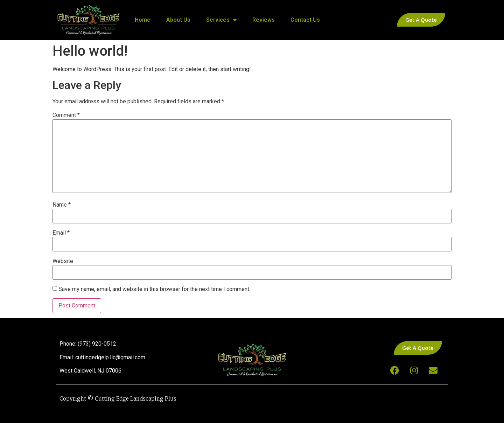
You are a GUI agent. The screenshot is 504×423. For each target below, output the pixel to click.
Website (63, 261)
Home (143, 20)
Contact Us (305, 20)
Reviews (264, 20)
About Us (178, 20)
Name (62, 205)
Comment (66, 115)
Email (61, 233)
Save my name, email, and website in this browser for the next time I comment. (154, 289)
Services (221, 20)
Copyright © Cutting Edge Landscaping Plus (118, 399)
